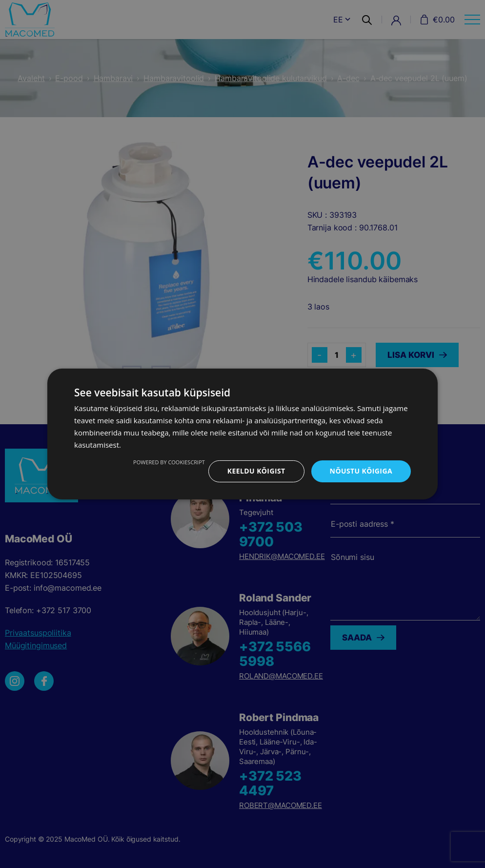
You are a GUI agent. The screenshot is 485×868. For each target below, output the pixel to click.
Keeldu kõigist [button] (256, 471)
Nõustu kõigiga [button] (361, 471)
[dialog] (242, 434)
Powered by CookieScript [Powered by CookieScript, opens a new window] (169, 462)
